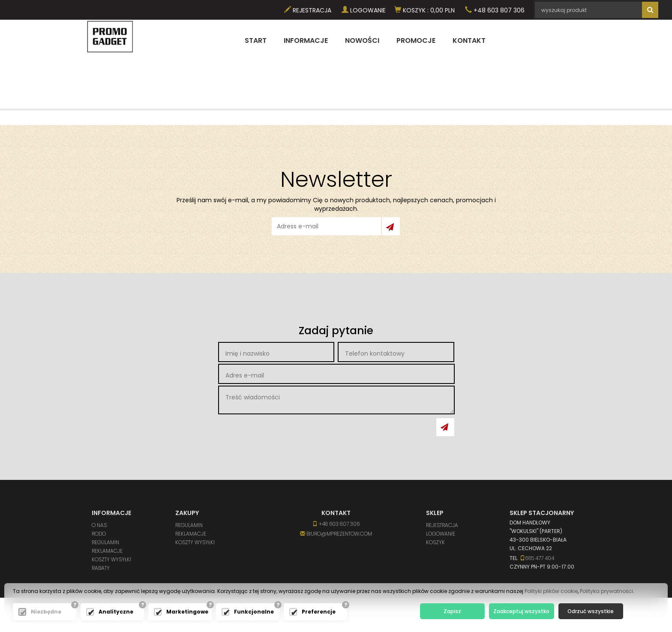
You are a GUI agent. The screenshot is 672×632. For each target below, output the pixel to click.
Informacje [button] (306, 40)
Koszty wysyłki (111, 559)
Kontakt (469, 40)
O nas (99, 525)
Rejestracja (308, 10)
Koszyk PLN (424, 10)
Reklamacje (107, 551)
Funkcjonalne (254, 612)
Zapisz (452, 611)
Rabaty (101, 568)
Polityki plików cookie (551, 591)
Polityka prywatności (606, 591)
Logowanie (364, 10)
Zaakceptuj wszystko (521, 611)
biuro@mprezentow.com (336, 534)
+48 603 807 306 (495, 10)
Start (256, 40)
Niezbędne (46, 612)
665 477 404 (537, 558)
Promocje (416, 40)
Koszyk (435, 542)
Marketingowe (187, 612)
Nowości (362, 40)
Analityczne (116, 612)
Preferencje (319, 612)
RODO (99, 534)
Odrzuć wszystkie (591, 611)
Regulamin (105, 542)
